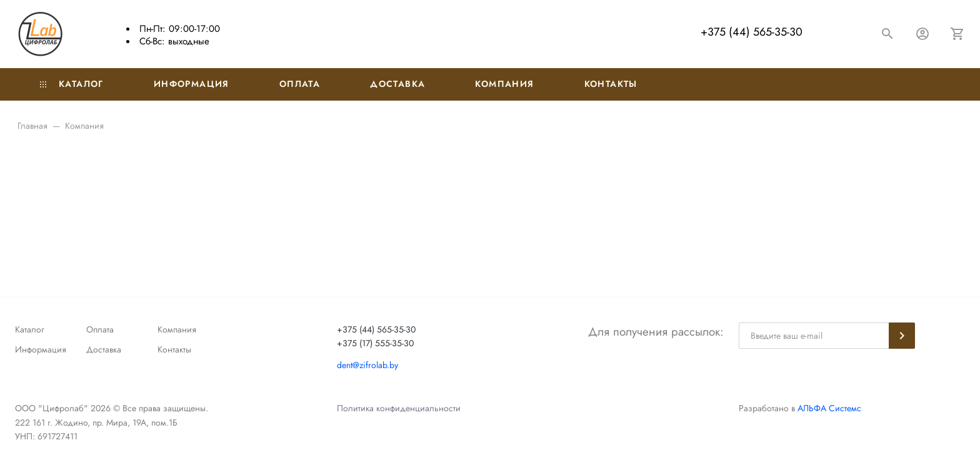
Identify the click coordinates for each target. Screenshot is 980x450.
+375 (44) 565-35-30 (752, 32)
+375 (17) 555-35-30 (375, 343)
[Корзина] (957, 34)
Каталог (72, 84)
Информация (192, 84)
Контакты (611, 84)
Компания (504, 84)
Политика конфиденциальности (399, 408)
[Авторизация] (922, 34)
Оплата (300, 84)
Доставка (397, 84)
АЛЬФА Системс (828, 408)
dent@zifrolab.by (367, 365)
